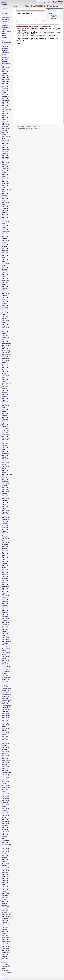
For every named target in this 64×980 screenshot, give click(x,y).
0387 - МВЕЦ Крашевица (5, 752)
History (50, 3)
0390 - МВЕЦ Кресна (5, 756)
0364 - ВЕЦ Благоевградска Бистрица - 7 (6, 700)
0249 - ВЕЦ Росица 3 (5, 477)
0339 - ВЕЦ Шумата (5, 627)
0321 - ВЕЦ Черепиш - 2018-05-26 (41, 6)
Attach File (56, 3)
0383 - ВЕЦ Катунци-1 (5, 741)
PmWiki (4, 963)
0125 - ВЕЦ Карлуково (5, 253)
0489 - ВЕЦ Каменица (5, 912)
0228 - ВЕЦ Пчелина (5, 445)
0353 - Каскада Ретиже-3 (6, 654)
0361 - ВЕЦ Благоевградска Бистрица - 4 (6, 683)
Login (61, 3)
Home (49, 9)
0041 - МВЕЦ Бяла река (5, 141)
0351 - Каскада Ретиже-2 (6, 646)
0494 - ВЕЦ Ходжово (5, 929)
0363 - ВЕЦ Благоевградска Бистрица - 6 (6, 694)
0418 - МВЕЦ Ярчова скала (6, 794)
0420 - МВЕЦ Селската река (6, 798)
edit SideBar (9, 972)
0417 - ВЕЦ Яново (5, 790)
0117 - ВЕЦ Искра (5, 234)
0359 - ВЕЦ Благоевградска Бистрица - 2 (6, 672)
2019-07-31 (54, 18)
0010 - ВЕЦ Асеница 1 (5, 84)
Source (29, 126)
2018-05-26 (54, 17)
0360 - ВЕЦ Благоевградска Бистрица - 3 (6, 677)
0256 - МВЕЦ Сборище (5, 485)
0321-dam (17, 7)
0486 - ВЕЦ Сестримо (5, 898)
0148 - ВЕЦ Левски (5, 291)
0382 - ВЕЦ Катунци (5, 737)
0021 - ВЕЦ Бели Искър (6, 111)
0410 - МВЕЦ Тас (5, 779)
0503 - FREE (5, 958)
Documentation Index (6, 968)
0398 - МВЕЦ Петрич (5, 767)
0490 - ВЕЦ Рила (7, 915)
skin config (4, 979)
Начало (4, 2)
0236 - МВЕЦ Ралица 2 (5, 464)
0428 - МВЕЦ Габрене (5, 805)
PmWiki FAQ (5, 971)
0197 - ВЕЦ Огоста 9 (5, 388)
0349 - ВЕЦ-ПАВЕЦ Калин (6, 638)
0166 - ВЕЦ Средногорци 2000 (5, 338)
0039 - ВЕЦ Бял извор (6, 137)
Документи (5, 26)
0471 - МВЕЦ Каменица (5, 864)
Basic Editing (5, 965)
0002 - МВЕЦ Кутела (5, 69)
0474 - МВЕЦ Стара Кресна (6, 868)
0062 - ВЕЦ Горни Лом (5, 152)
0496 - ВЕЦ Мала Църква (6, 936)
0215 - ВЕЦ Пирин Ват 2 (5, 430)
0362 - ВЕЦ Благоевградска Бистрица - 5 (6, 689)
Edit (45, 3)
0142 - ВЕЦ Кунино (5, 283)
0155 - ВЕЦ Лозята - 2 (5, 318)
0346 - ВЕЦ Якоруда (5, 631)
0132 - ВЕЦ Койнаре (5, 272)
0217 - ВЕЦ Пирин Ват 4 (5, 433)
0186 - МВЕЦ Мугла (5, 376)
